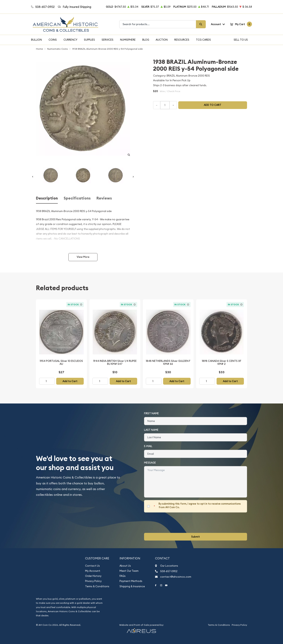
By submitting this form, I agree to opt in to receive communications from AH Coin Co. (200, 505)
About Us (125, 566)
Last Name (151, 430)
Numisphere (128, 40)
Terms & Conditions (97, 586)
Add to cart (213, 105)
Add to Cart (70, 381)
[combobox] (158, 24)
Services (108, 40)
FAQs (123, 576)
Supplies (89, 40)
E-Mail (148, 446)
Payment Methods (131, 581)
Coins (53, 40)
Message (150, 463)
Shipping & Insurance (132, 586)
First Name (151, 413)
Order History (93, 576)
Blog (146, 40)
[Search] (201, 24)
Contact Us (92, 566)
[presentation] (174, 523)
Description (47, 198)
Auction (162, 40)
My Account (93, 571)
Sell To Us (241, 40)
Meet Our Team (129, 571)
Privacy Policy (93, 581)
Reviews (104, 198)
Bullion (36, 40)
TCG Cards (203, 40)
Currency (70, 40)
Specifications (77, 198)
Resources (182, 40)
